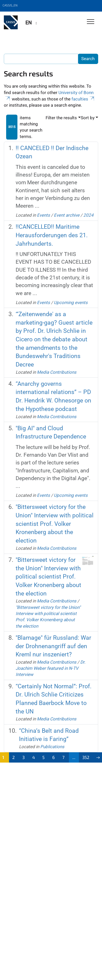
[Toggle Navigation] (91, 22)
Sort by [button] (88, 118)
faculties (83, 99)
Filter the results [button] (61, 118)
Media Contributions (57, 372)
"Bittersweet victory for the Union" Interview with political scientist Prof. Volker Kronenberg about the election (55, 524)
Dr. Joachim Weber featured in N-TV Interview (50, 668)
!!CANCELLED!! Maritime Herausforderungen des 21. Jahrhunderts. (52, 235)
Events (43, 215)
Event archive (67, 215)
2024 (88, 215)
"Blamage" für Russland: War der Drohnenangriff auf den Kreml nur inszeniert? (53, 646)
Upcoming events (71, 303)
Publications (52, 747)
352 (86, 757)
